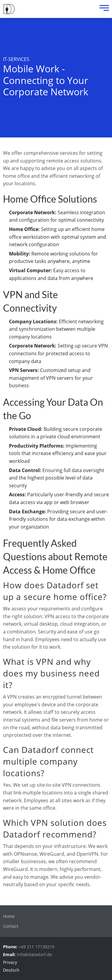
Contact (11, 926)
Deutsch (11, 970)
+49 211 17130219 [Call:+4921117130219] (36, 947)
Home (9, 916)
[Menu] (103, 9)
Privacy (10, 962)
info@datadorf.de (34, 954)
